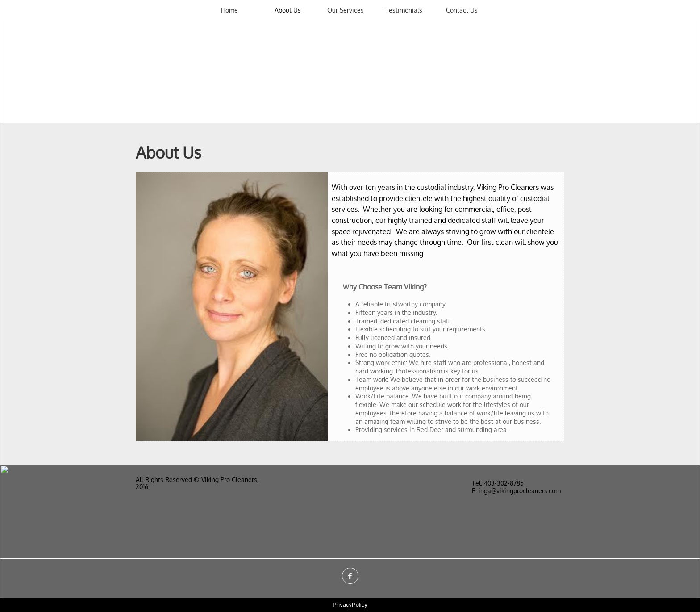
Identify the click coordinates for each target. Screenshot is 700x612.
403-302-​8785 (504, 483)
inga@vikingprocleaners (513, 491)
